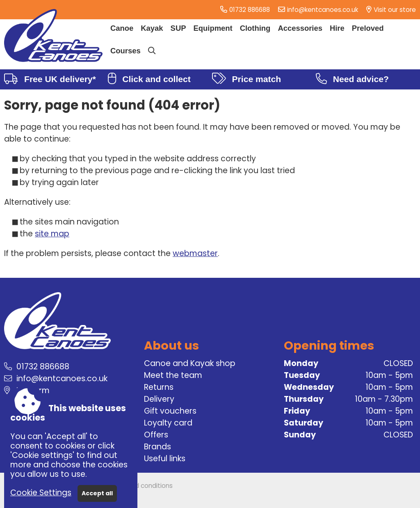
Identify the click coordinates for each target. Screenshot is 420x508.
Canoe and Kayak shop (190, 363)
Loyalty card (168, 423)
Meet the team (173, 375)
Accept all (97, 493)
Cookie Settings (41, 493)
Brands (157, 447)
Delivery (159, 399)
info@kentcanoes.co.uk (323, 10)
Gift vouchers (170, 411)
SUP (178, 28)
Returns (159, 387)
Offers (156, 435)
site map (52, 234)
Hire (337, 28)
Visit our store (395, 10)
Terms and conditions (139, 486)
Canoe (122, 28)
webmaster (195, 253)
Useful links (165, 459)
